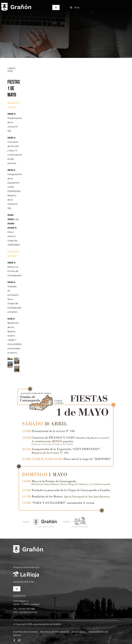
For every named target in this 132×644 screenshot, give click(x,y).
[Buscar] (76, 7)
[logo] (16, 4)
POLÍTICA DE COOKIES (25, 632)
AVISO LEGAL (79, 632)
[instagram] (19, 640)
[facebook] (14, 640)
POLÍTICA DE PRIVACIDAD (55, 632)
